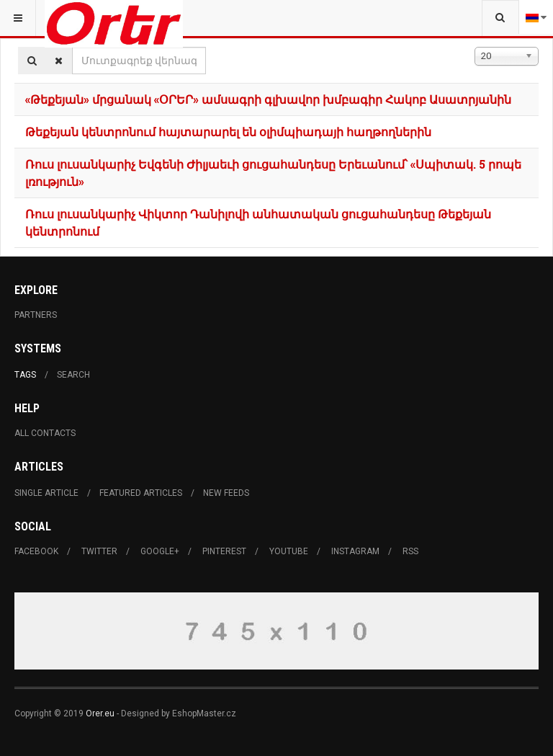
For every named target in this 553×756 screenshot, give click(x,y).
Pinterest (224, 551)
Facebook (36, 551)
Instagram (355, 551)
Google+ (160, 551)
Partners (36, 315)
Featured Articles (141, 493)
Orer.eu (100, 713)
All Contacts (45, 433)
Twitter (99, 551)
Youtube (289, 551)
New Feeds (226, 493)
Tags (25, 375)
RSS (410, 551)
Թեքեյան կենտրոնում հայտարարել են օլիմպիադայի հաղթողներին (228, 132)
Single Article (46, 493)
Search (73, 375)
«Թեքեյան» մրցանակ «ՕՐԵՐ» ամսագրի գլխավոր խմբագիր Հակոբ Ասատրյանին (268, 99)
